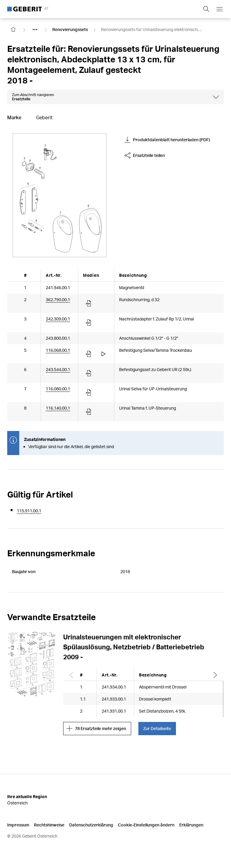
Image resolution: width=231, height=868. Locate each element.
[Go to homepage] (13, 30)
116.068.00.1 (58, 350)
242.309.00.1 (58, 319)
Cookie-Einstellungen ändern (146, 825)
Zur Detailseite (157, 728)
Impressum (18, 825)
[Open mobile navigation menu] (220, 9)
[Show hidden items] (35, 30)
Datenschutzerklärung (91, 825)
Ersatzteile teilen (145, 155)
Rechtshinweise (49, 825)
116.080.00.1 (58, 389)
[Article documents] (89, 303)
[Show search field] (206, 9)
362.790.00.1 (58, 300)
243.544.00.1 (58, 369)
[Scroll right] (215, 675)
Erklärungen (191, 825)
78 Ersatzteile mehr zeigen (96, 729)
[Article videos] (103, 354)
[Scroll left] (72, 675)
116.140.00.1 (58, 408)
